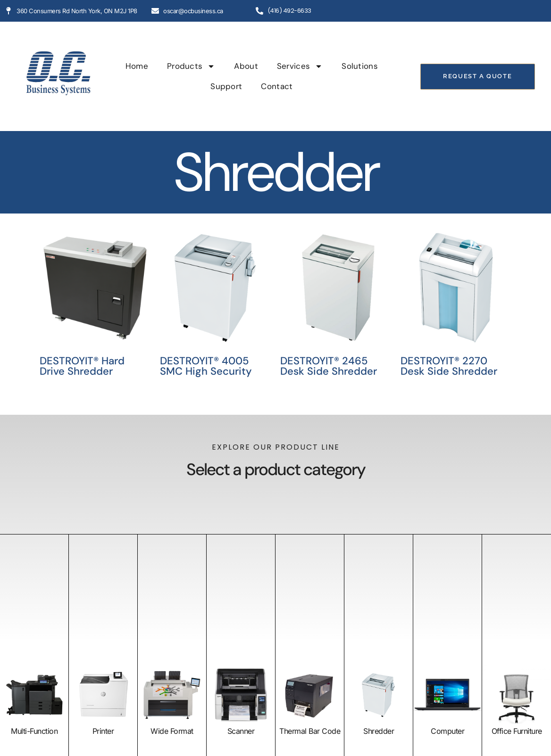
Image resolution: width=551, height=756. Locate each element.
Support (226, 86)
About (246, 66)
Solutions (360, 66)
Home (137, 66)
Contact (277, 86)
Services (300, 66)
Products (191, 66)
